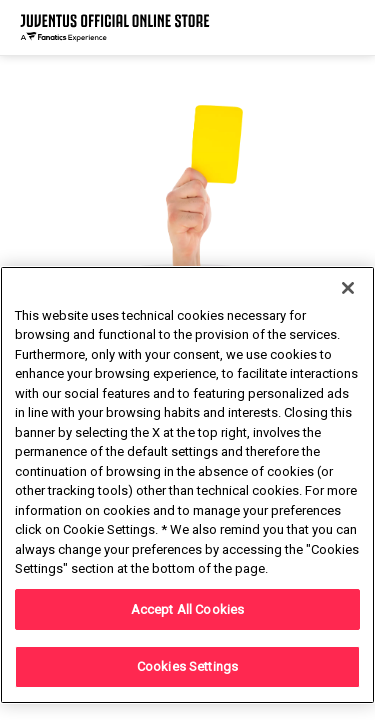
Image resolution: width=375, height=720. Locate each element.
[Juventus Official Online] (115, 27)
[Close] (348, 288)
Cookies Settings (187, 666)
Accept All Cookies (187, 609)
